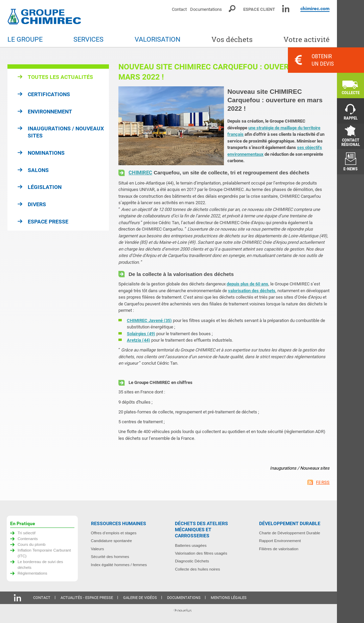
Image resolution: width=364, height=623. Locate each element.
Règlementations (32, 573)
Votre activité (306, 39)
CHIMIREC (140, 173)
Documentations (206, 9)
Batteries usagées (191, 545)
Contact (179, 9)
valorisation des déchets (252, 291)
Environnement (50, 112)
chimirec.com (315, 8)
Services (88, 39)
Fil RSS (323, 482)
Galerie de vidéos (140, 598)
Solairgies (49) (141, 334)
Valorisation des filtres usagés (201, 553)
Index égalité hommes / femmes (119, 565)
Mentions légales (229, 598)
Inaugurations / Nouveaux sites (66, 132)
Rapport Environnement (280, 541)
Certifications (49, 94)
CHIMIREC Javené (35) (149, 320)
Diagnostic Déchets (192, 561)
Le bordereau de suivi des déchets (40, 564)
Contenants (28, 539)
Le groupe (25, 39)
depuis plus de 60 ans (247, 284)
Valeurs (98, 549)
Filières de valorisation (279, 549)
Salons (38, 170)
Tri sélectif (27, 533)
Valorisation (157, 39)
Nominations (46, 153)
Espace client (259, 9)
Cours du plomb (32, 544)
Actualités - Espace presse (87, 598)
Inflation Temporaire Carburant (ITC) (44, 553)
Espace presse (48, 222)
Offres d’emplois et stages (114, 533)
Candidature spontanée (112, 541)
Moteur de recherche (233, 9)
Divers (37, 204)
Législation (45, 187)
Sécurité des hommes (110, 556)
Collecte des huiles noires (197, 569)
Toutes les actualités (60, 77)
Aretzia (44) (139, 340)
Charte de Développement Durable (290, 533)
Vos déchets (232, 39)
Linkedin (286, 9)
